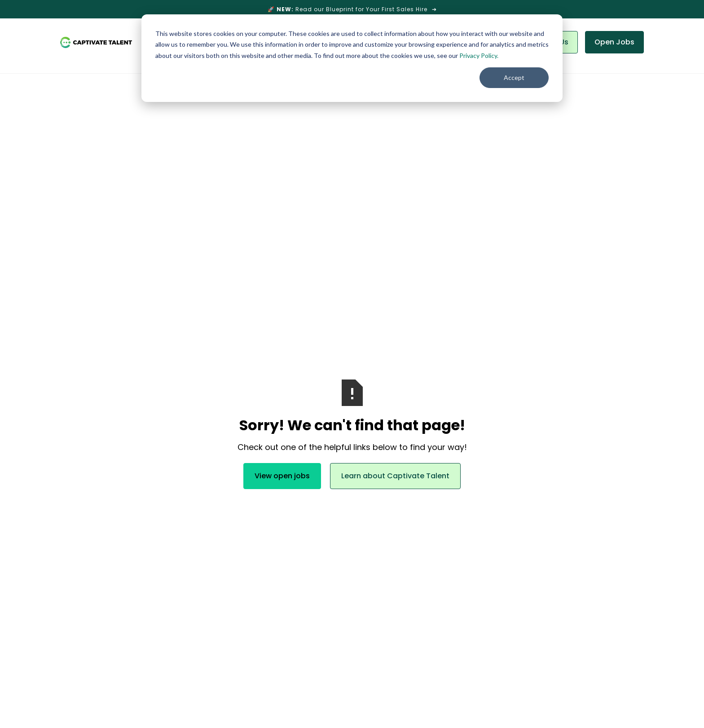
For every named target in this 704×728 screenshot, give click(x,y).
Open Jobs (614, 42)
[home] (96, 42)
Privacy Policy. (479, 55)
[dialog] (352, 58)
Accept (514, 77)
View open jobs (282, 476)
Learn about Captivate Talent (395, 476)
